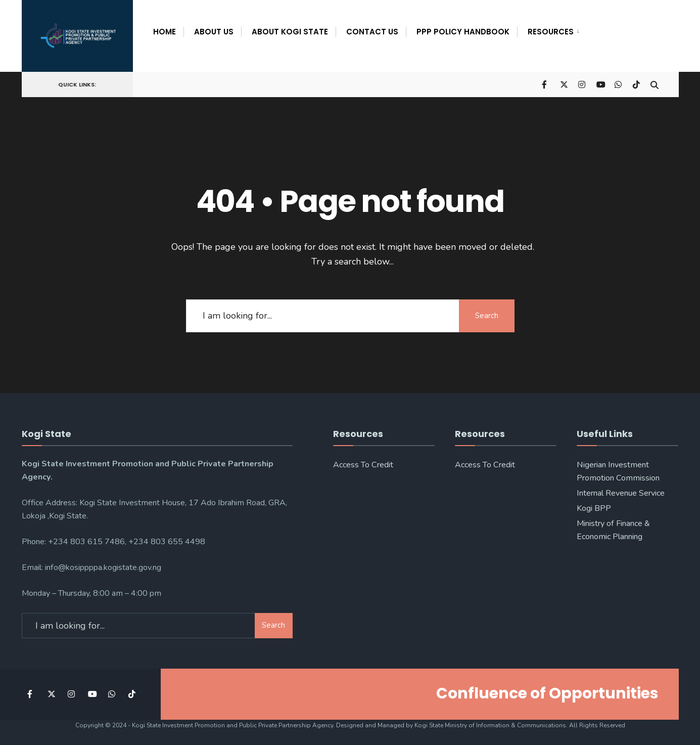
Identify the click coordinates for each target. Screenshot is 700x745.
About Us (214, 32)
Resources (551, 32)
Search (487, 315)
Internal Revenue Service (621, 493)
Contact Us (372, 32)
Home (165, 32)
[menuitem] (550, 30)
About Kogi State (290, 32)
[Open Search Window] (655, 83)
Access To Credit (363, 464)
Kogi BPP (594, 508)
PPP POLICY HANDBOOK (463, 32)
